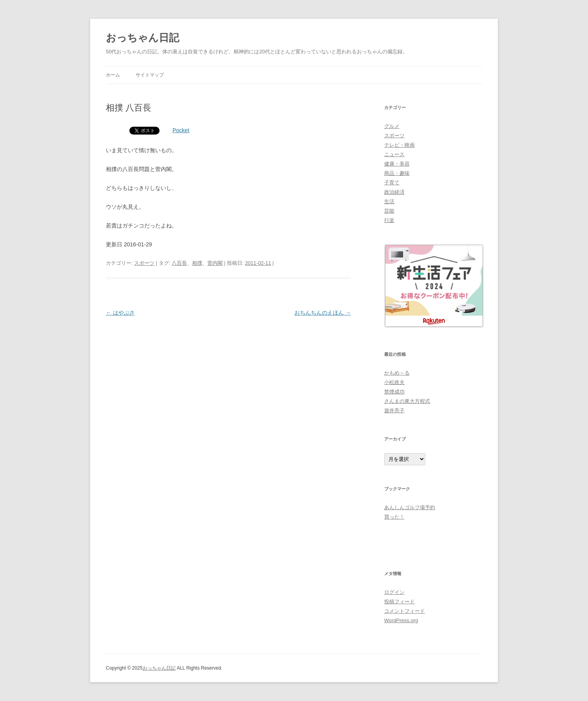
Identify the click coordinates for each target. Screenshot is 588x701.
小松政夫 (394, 382)
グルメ (392, 126)
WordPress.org (401, 620)
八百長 (179, 263)
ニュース (394, 154)
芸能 (389, 211)
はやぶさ (120, 313)
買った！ (394, 517)
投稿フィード (399, 602)
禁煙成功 (394, 392)
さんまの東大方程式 (407, 401)
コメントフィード (405, 611)
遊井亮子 (394, 411)
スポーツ (144, 263)
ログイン (394, 592)
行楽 (389, 220)
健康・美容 (397, 164)
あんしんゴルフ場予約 (410, 507)
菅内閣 (215, 263)
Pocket (181, 130)
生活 (389, 201)
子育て (392, 183)
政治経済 (394, 192)
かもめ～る (397, 373)
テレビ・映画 (399, 145)
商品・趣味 (397, 173)
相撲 (197, 263)
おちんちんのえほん (323, 313)
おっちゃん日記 (142, 38)
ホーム (113, 75)
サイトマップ (150, 75)
